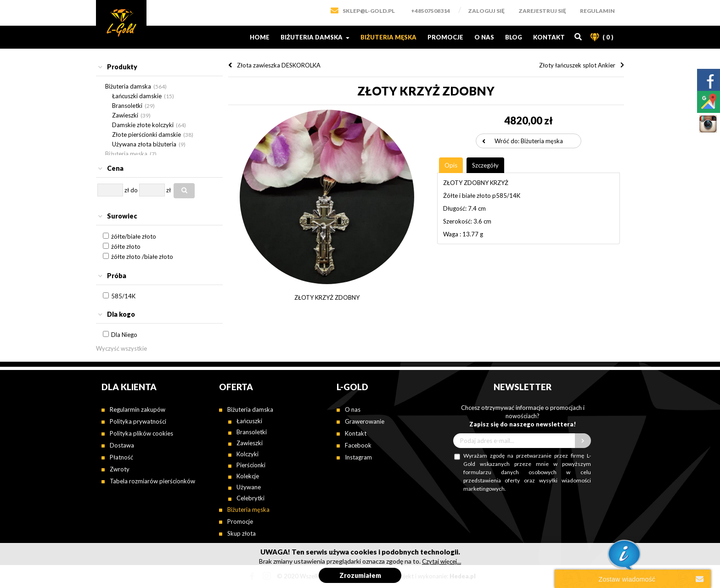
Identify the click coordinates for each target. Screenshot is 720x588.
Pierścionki (251, 465)
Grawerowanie (365, 421)
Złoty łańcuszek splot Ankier (577, 65)
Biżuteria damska (315, 37)
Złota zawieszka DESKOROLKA (279, 65)
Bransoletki (127, 106)
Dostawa (122, 445)
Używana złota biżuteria (144, 144)
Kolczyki (247, 454)
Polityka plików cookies (141, 433)
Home (260, 37)
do (134, 190)
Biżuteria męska (388, 37)
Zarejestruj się (542, 11)
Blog (514, 37)
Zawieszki (125, 115)
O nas (484, 37)
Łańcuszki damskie (137, 96)
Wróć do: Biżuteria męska (529, 141)
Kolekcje (248, 476)
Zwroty (120, 469)
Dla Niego (124, 335)
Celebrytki (250, 498)
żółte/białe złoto (134, 236)
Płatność (121, 457)
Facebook (358, 445)
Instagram (358, 457)
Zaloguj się (486, 11)
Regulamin (597, 11)
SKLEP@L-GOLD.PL (369, 11)
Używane (249, 487)
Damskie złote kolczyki (143, 125)
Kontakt (549, 37)
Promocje (445, 37)
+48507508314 (430, 11)
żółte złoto (126, 246)
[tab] (159, 67)
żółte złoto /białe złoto (142, 257)
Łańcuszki (249, 421)
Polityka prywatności (138, 421)
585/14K (123, 296)
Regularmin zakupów (138, 409)
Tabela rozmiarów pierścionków (152, 481)
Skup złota (242, 533)
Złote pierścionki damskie (146, 134)
